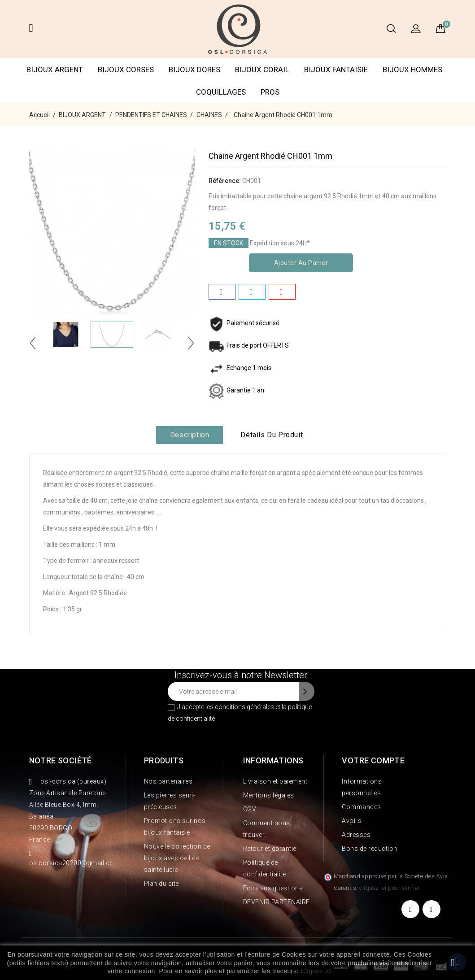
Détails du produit (272, 435)
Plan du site (161, 884)
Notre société (61, 760)
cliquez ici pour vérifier (389, 888)
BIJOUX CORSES (126, 70)
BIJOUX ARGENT (55, 70)
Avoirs (352, 821)
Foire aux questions (273, 888)
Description (190, 435)
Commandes (362, 807)
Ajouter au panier (301, 263)
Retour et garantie (270, 849)
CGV (250, 809)
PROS (270, 92)
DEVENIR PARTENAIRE (277, 902)
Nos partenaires (168, 781)
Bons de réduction (370, 849)
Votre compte (373, 760)
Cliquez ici (316, 971)
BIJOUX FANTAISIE (336, 70)
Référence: (225, 181)
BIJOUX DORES (194, 70)
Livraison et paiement (275, 781)
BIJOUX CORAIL (262, 70)
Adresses (356, 835)
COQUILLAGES (221, 92)
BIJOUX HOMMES (412, 70)
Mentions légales (269, 795)
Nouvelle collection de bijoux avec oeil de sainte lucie (177, 858)
